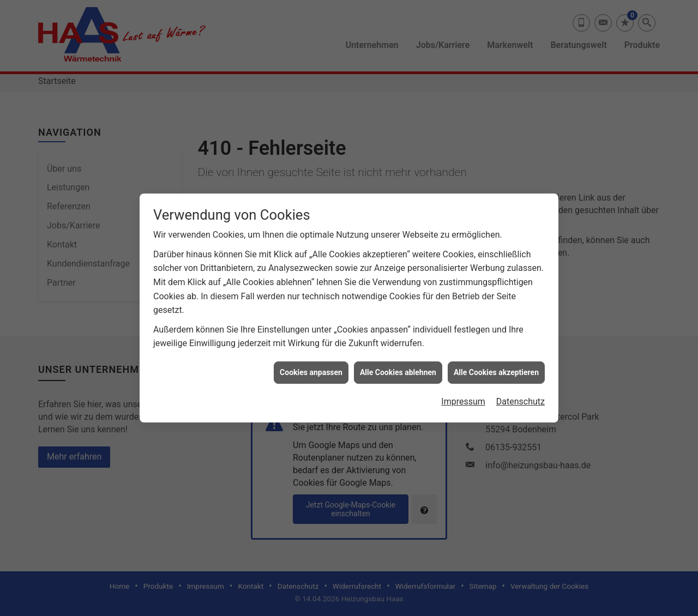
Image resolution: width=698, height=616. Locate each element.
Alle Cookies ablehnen (398, 361)
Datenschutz (521, 391)
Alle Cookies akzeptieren (496, 361)
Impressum (463, 391)
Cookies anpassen (311, 361)
